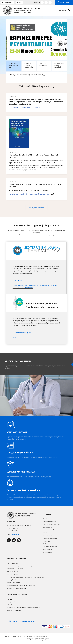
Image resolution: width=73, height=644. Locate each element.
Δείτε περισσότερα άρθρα (36, 207)
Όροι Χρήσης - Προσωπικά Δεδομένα (36, 638)
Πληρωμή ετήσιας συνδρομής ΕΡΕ (23, 621)
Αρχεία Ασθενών (7, 2)
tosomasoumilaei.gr (22, 332)
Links (14, 337)
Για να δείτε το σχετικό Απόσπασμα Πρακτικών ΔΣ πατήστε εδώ (30, 194)
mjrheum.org (19, 280)
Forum (19, 2)
